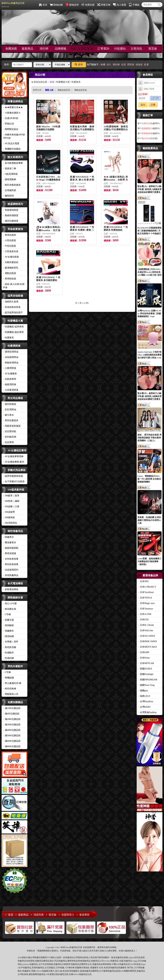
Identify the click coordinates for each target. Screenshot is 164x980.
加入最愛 (120, 5)
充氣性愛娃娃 (11, 262)
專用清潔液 (9, 553)
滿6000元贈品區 (12, 741)
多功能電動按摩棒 (13, 163)
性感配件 (8, 653)
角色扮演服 (9, 647)
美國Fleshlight (146, 674)
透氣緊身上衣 (11, 694)
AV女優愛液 (10, 374)
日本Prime (144, 658)
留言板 (153, 49)
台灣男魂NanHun (147, 712)
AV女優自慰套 (11, 257)
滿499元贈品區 (11, 714)
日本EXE (143, 620)
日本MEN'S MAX (147, 647)
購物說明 (72, 5)
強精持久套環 (11, 302)
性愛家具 (8, 338)
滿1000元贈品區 (12, 708)
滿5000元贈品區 (12, 736)
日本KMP (144, 652)
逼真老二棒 (9, 169)
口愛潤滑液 (9, 368)
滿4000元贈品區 (12, 730)
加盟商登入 (68, 915)
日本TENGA (145, 598)
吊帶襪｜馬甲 (11, 642)
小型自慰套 (9, 240)
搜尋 (79, 65)
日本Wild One (146, 631)
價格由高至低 (81, 90)
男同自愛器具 (11, 420)
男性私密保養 (11, 564)
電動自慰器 (9, 273)
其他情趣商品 (11, 575)
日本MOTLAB (146, 663)
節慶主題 (8, 620)
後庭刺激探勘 (11, 548)
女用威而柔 (9, 190)
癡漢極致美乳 (11, 268)
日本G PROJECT (147, 587)
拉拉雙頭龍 (9, 431)
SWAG (39, 971)
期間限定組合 (11, 129)
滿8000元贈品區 (12, 746)
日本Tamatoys (146, 609)
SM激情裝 (9, 517)
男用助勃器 (9, 279)
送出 (143, 105)
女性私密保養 (11, 559)
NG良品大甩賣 (11, 143)
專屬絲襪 (8, 678)
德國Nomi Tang (146, 685)
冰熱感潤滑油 (11, 357)
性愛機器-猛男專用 (13, 327)
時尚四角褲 (9, 689)
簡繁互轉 (104, 5)
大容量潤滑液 (11, 390)
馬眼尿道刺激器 (12, 426)
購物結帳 (56, 5)
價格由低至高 (64, 90)
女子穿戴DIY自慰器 (14, 481)
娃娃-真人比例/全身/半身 (14, 286)
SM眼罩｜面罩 (11, 496)
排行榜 (44, 49)
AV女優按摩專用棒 (13, 456)
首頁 (43, 5)
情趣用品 (120, 957)
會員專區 (84, 915)
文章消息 (136, 49)
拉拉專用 (8, 442)
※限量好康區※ (12, 113)
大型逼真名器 (11, 251)
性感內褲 (8, 658)
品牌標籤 (60, 49)
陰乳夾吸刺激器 (12, 185)
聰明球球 (8, 196)
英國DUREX (145, 669)
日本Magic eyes (146, 603)
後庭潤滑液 (9, 385)
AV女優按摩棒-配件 (14, 462)
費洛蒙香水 (9, 543)
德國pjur (143, 691)
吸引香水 (8, 415)
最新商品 (27, 49)
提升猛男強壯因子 (13, 313)
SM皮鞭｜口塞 (11, 507)
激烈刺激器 (9, 404)
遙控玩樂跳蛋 (11, 221)
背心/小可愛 (10, 604)
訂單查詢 (103, 49)
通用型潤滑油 (11, 352)
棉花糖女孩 (9, 609)
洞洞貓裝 (8, 625)
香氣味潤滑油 (11, 363)
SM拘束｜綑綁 (11, 501)
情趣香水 (8, 537)
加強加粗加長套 (12, 307)
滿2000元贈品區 (12, 719)
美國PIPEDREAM (148, 680)
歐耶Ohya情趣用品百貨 (13, 5)
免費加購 (11, 49)
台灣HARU (144, 707)
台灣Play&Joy (146, 701)
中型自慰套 (9, 246)
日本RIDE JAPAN (147, 641)
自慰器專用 (9, 379)
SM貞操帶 (9, 512)
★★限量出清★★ (13, 107)
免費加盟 (88, 5)
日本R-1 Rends (146, 625)
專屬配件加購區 (12, 149)
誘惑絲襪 (8, 636)
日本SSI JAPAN (146, 636)
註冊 (153, 105)
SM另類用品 (10, 523)
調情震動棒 (9, 179)
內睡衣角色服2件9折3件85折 (14, 136)
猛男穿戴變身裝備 (13, 476)
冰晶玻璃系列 (11, 570)
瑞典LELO (144, 696)
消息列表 (39, 915)
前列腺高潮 (9, 437)
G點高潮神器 (10, 174)
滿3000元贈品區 (12, 725)
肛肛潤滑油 (9, 410)
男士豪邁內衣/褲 (12, 683)
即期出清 (8, 124)
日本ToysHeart (146, 592)
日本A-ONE (145, 614)
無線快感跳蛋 (11, 215)
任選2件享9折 (11, 118)
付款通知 (120, 49)
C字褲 (7, 614)
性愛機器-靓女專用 (13, 332)
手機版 (134, 5)
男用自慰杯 (9, 235)
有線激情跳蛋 (11, 210)
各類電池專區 (11, 589)
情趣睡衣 (8, 631)
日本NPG (143, 581)
